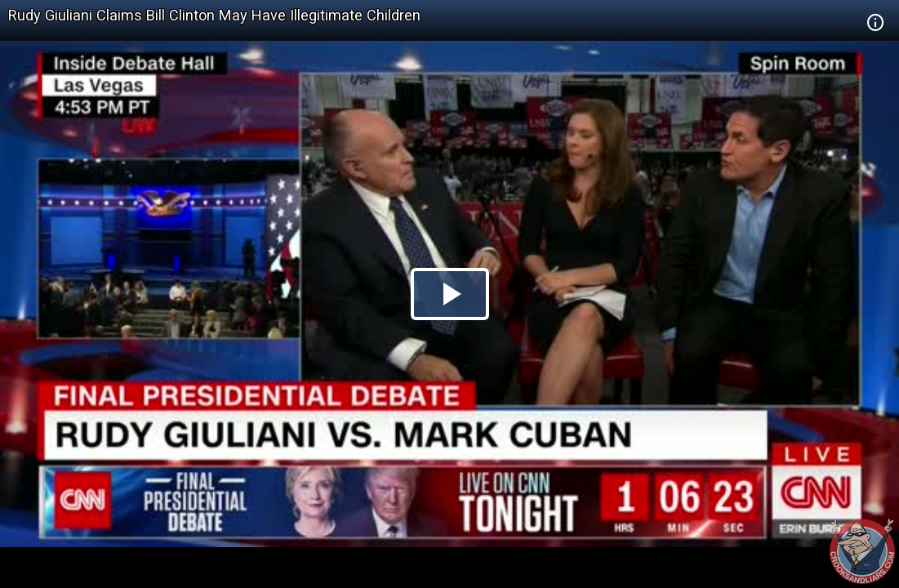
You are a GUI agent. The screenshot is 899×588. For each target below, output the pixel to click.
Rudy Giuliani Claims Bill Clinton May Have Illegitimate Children (214, 15)
